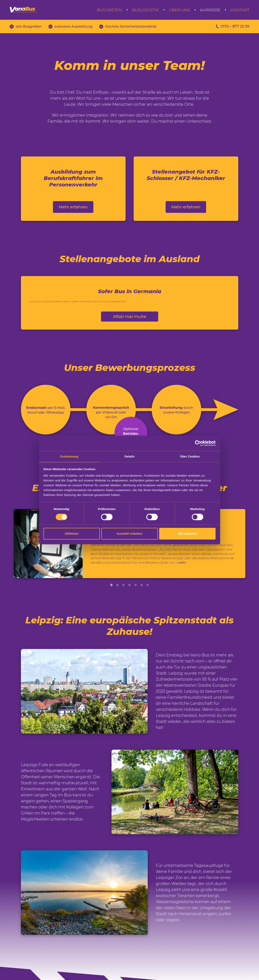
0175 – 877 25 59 (229, 33)
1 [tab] (111, 606)
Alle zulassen (187, 534)
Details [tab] (130, 456)
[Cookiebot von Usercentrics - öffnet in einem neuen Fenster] (198, 443)
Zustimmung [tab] (69, 456)
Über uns (179, 13)
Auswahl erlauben (129, 534)
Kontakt (240, 13)
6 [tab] (142, 606)
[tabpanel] (129, 559)
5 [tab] (136, 606)
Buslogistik (145, 13)
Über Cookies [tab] (190, 456)
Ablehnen (72, 534)
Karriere (210, 13)
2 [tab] (118, 606)
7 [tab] (148, 606)
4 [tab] (130, 606)
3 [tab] (124, 606)
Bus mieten (109, 13)
